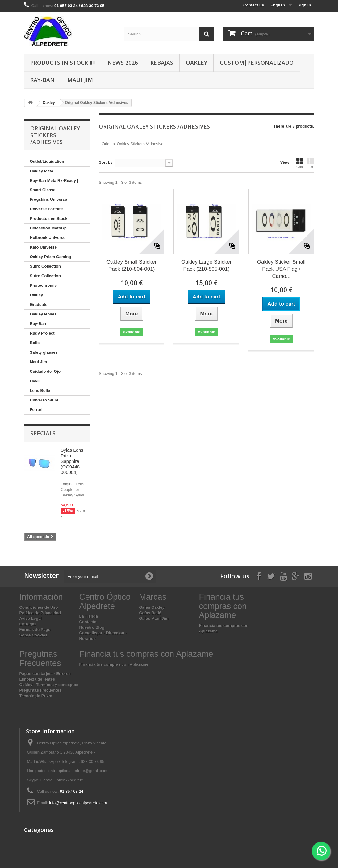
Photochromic (43, 285)
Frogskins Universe (49, 199)
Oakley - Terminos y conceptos (49, 685)
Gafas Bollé (150, 613)
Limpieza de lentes (37, 679)
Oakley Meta (42, 171)
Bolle (35, 343)
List (311, 163)
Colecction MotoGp (48, 228)
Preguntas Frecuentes (41, 690)
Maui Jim (80, 80)
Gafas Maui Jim (154, 618)
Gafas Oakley (152, 607)
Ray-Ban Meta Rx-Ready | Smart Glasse (54, 185)
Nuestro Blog (92, 627)
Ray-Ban (42, 80)
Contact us (254, 5)
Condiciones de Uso (39, 607)
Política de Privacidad (40, 613)
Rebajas (162, 63)
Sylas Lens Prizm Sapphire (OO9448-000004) (72, 461)
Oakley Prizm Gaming (51, 257)
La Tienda (89, 616)
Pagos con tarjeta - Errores (45, 674)
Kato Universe (43, 247)
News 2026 (123, 63)
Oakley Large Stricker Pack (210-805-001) (206, 265)
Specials (43, 433)
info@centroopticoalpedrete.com (78, 803)
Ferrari (36, 410)
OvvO (35, 381)
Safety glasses (44, 352)
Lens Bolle (40, 391)
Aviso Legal (31, 618)
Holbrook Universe (48, 238)
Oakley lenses (43, 314)
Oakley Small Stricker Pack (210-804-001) (131, 265)
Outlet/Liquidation (47, 161)
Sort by (106, 162)
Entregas (28, 624)
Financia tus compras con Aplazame (114, 664)
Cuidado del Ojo (45, 371)
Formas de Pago (35, 629)
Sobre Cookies (33, 635)
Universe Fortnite (46, 209)
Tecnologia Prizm (36, 696)
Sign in (304, 5)
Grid (300, 163)
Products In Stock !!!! (63, 63)
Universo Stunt (44, 400)
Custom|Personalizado (257, 63)
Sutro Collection (45, 266)
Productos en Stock (49, 218)
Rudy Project (42, 333)
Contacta (88, 622)
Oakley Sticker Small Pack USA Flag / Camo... (281, 269)
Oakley (196, 63)
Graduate (39, 304)
